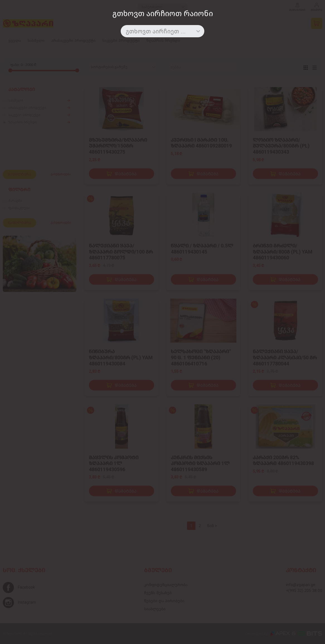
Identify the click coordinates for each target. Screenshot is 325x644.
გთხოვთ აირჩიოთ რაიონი (163, 13)
